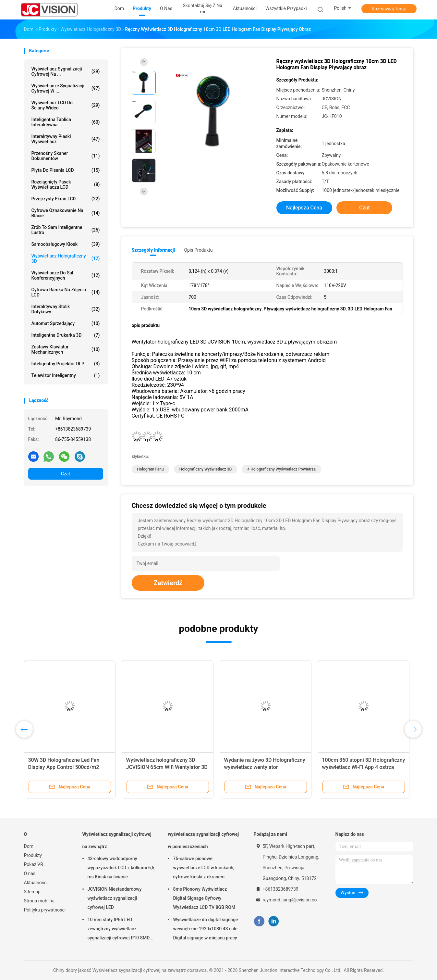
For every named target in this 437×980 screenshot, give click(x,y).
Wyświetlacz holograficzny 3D (66, 258)
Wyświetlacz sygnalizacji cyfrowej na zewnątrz (117, 840)
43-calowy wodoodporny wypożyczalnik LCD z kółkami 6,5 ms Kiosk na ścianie (121, 868)
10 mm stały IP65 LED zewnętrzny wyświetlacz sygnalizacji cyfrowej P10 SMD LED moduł (119, 930)
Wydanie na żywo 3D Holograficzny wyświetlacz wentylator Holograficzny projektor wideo (265, 767)
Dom (29, 846)
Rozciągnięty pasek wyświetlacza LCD (66, 184)
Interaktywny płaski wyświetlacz (66, 139)
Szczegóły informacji (153, 250)
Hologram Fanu (151, 469)
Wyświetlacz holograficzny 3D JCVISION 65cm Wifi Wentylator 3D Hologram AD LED (167, 767)
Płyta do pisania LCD (66, 170)
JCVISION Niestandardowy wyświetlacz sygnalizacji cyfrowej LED (115, 898)
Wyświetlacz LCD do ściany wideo (66, 105)
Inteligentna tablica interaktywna (66, 122)
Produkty (33, 855)
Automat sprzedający (66, 323)
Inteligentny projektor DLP (66, 364)
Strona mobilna (39, 901)
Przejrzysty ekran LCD (66, 199)
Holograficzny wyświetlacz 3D (206, 469)
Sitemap (32, 892)
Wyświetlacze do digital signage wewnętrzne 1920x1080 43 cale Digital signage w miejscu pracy (206, 929)
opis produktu (198, 250)
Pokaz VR (34, 864)
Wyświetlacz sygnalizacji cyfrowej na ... (66, 71)
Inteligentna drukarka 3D (66, 335)
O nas (30, 873)
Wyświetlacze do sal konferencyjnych (66, 275)
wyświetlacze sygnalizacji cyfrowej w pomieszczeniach (204, 840)
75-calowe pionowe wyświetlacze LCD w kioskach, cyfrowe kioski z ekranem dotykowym (204, 869)
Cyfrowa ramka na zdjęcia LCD (66, 292)
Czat (66, 474)
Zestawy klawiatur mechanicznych (66, 349)
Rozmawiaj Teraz (389, 9)
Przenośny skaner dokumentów (66, 156)
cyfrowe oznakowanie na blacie (66, 213)
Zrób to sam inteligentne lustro (66, 230)
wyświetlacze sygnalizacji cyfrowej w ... (66, 88)
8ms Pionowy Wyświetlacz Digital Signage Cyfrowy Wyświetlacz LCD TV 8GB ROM (204, 898)
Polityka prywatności (45, 910)
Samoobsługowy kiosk (66, 244)
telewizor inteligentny (66, 375)
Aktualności (36, 883)
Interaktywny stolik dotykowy (66, 309)
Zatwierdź (168, 583)
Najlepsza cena (304, 208)
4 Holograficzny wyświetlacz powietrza (281, 469)
